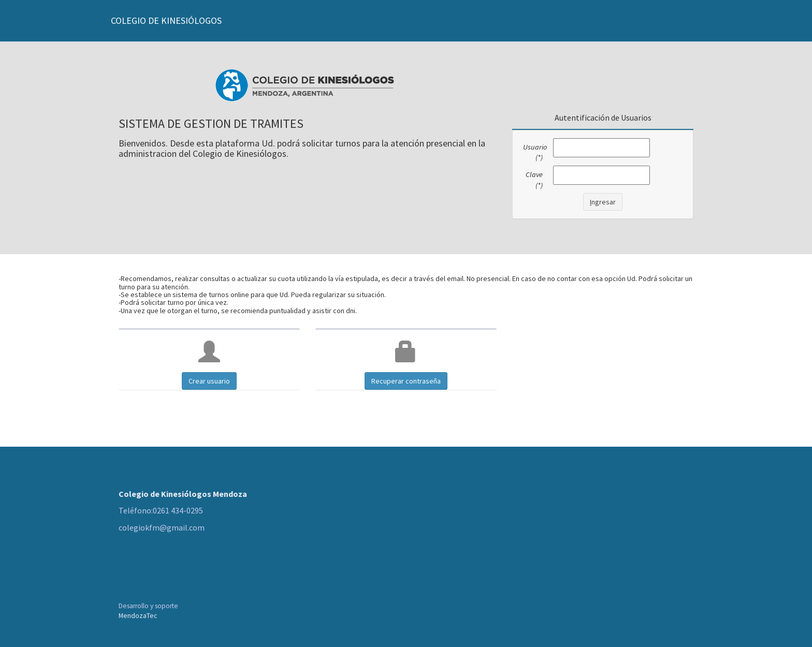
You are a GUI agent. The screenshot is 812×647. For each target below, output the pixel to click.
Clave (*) (534, 180)
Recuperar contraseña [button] (406, 381)
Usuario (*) (534, 152)
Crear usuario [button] (209, 381)
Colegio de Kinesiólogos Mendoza (183, 494)
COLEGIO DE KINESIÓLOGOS (166, 20)
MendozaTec (138, 616)
